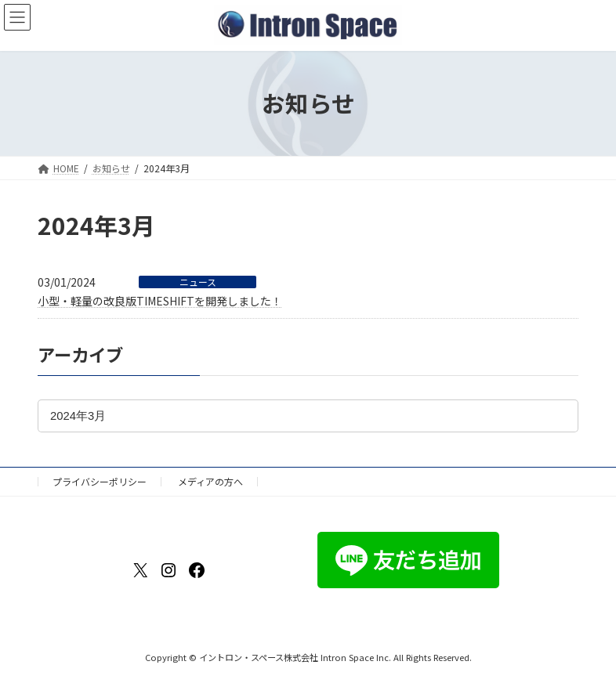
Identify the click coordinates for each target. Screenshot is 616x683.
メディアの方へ (210, 481)
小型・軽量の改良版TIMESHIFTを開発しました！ (160, 301)
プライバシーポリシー (100, 481)
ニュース (198, 282)
